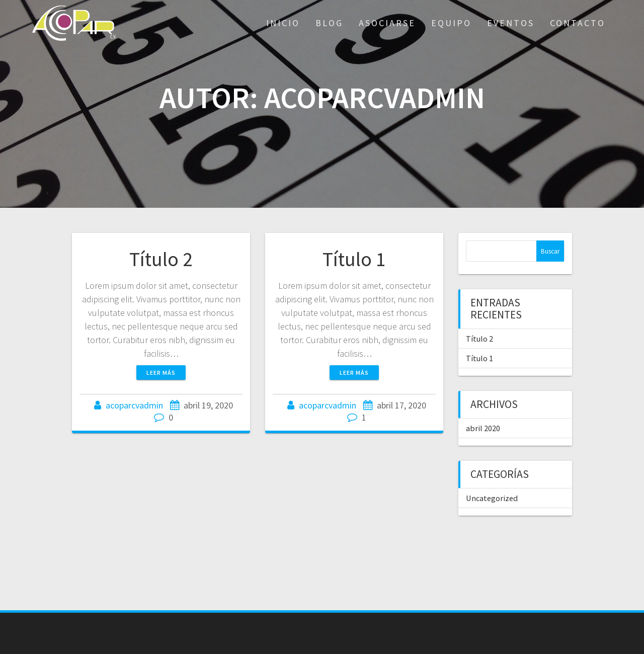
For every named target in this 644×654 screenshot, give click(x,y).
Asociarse (387, 23)
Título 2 (161, 259)
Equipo (451, 23)
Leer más (161, 373)
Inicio (283, 23)
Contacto (578, 23)
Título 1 (354, 259)
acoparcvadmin (134, 405)
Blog (329, 23)
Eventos (511, 23)
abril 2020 (483, 428)
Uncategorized (492, 498)
